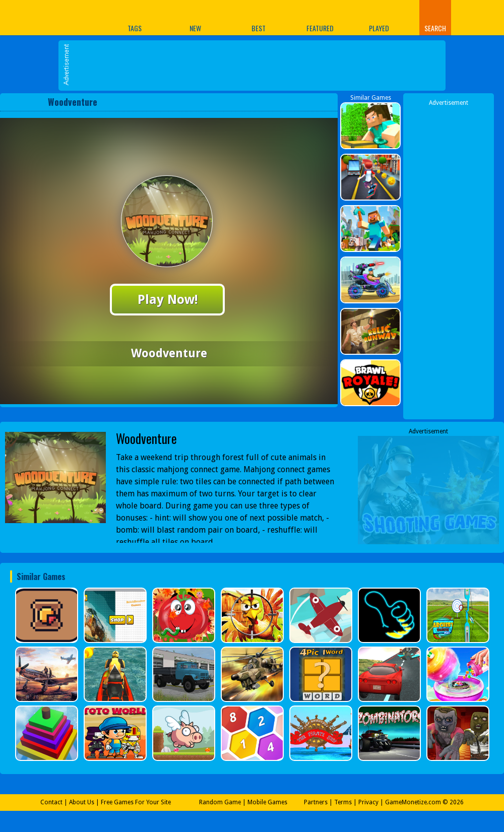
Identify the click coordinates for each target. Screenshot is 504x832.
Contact (51, 802)
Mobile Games (267, 802)
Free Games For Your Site (136, 802)
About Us (82, 802)
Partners (316, 802)
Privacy (368, 802)
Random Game (220, 802)
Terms (343, 802)
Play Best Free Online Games (40, 17)
